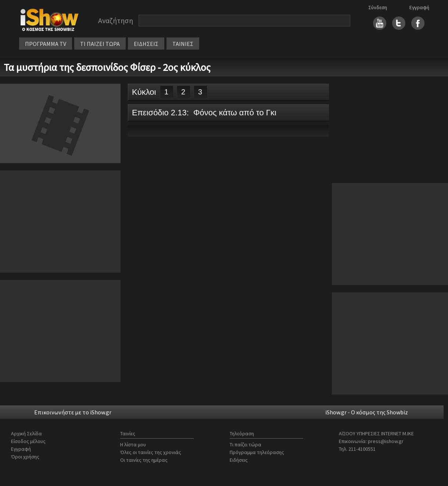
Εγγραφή (419, 7)
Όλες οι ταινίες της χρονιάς (151, 452)
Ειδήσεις (239, 460)
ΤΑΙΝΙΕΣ (183, 44)
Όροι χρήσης (25, 457)
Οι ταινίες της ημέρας (144, 460)
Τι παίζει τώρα (245, 444)
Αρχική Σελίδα (26, 433)
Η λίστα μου (133, 444)
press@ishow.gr (386, 441)
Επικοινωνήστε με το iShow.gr (73, 412)
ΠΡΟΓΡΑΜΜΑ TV (46, 44)
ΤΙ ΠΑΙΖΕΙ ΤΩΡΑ (100, 44)
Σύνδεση (378, 7)
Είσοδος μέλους (28, 441)
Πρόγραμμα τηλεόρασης (257, 452)
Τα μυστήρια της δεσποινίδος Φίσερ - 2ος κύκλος (107, 67)
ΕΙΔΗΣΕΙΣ (146, 44)
